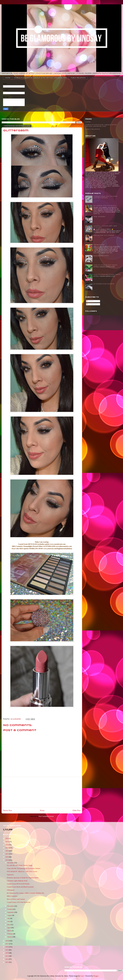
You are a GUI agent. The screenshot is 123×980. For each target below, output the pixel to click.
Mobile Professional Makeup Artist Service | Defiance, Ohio (41, 78)
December (11, 863)
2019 (7, 860)
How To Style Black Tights (105, 265)
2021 (7, 854)
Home (8, 78)
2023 (7, 848)
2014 (7, 953)
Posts (90, 301)
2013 (7, 956)
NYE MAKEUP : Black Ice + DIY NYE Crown (22, 871)
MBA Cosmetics (12, 896)
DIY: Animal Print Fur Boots (105, 206)
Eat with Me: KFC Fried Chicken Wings (20, 865)
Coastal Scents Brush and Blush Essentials (20, 887)
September (11, 912)
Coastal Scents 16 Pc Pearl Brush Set (19, 902)
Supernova (10, 875)
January (10, 937)
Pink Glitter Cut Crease (104, 235)
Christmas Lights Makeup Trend (17, 881)
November (11, 906)
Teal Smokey (99, 217)
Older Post (76, 810)
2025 (7, 842)
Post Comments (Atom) (46, 816)
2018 (7, 941)
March (10, 931)
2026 (7, 838)
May (9, 925)
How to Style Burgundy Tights (107, 275)
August (10, 915)
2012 (7, 959)
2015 (7, 950)
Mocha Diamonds (101, 256)
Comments (92, 304)
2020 (7, 857)
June (9, 921)
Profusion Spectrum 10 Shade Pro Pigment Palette (23, 878)
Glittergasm (11, 890)
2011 (7, 962)
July (9, 918)
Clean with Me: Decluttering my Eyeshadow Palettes (24, 868)
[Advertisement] (42, 792)
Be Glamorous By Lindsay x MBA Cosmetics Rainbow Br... (26, 893)
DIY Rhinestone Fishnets (104, 284)
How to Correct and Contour (16, 899)
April (9, 928)
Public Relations (78, 78)
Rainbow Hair (99, 245)
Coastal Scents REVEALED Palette (18, 884)
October (10, 909)
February (10, 934)
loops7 (83, 976)
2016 (7, 947)
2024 (7, 845)
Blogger (96, 976)
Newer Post (8, 810)
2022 (7, 851)
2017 (7, 944)
